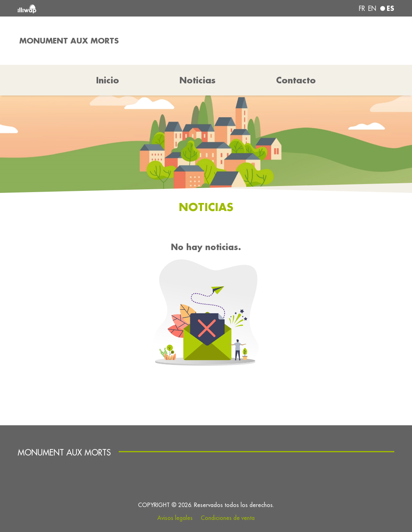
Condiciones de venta (228, 518)
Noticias (198, 80)
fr (362, 8)
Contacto (296, 80)
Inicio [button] (108, 80)
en (372, 8)
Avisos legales (175, 518)
